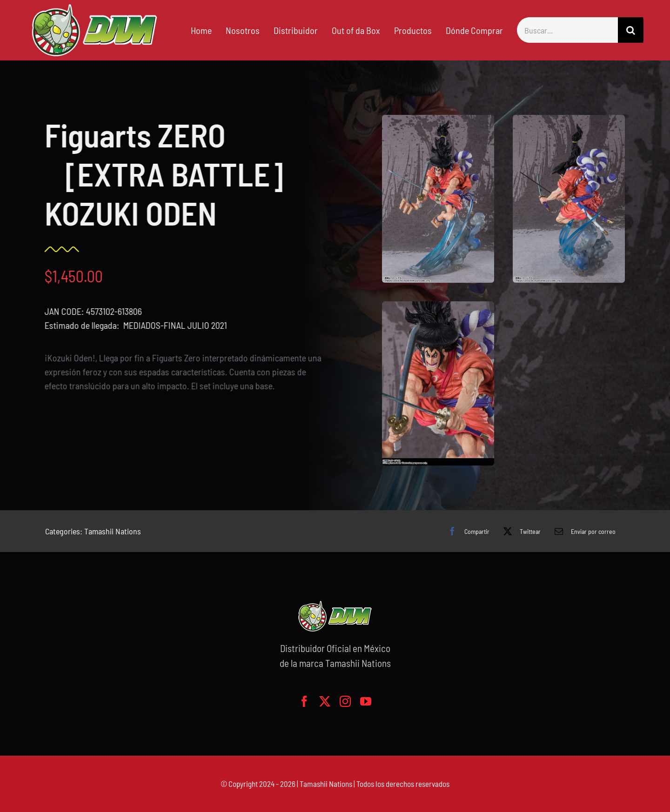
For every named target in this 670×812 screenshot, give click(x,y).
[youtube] (366, 701)
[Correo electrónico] (583, 531)
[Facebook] (466, 531)
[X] (520, 531)
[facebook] (304, 701)
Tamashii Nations (113, 531)
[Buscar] (631, 30)
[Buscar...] (567, 30)
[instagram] (345, 701)
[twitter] (325, 701)
